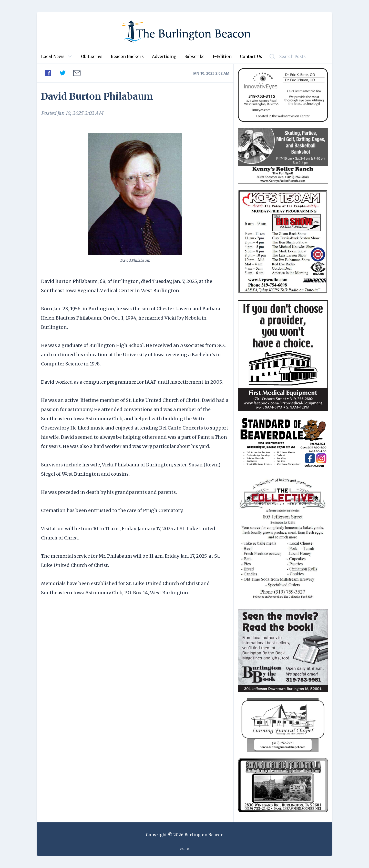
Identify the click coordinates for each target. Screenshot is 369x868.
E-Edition (222, 56)
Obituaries (92, 56)
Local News (53, 56)
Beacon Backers (127, 56)
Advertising (164, 56)
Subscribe (194, 56)
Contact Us (251, 56)
